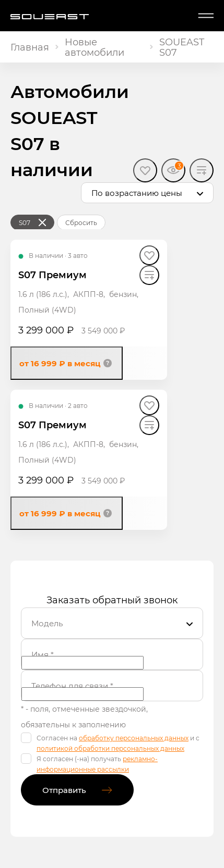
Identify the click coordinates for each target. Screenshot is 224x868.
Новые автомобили (95, 47)
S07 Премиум (52, 275)
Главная (30, 47)
